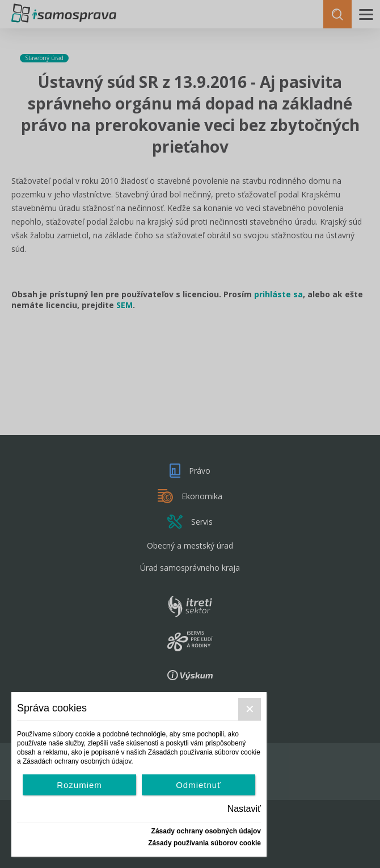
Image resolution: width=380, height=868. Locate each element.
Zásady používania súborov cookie (204, 843)
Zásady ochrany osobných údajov (206, 831)
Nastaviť (244, 809)
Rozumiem (79, 785)
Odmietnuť (199, 785)
